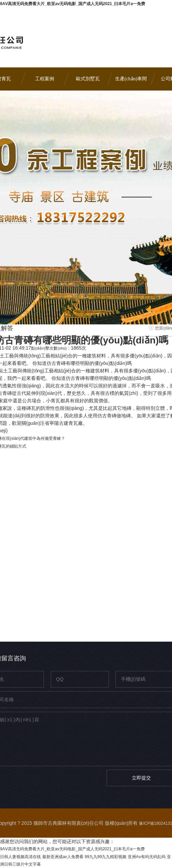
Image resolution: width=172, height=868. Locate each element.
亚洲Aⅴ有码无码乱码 (147, 857)
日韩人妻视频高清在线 (20, 857)
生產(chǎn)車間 (131, 79)
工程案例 (45, 79)
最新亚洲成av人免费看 (63, 857)
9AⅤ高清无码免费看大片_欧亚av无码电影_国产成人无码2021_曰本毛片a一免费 (73, 4)
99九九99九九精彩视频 (105, 857)
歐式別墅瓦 (88, 79)
